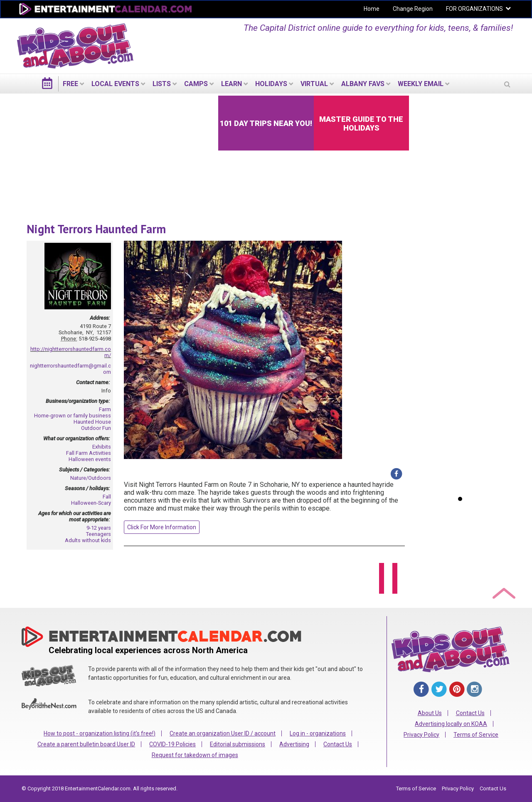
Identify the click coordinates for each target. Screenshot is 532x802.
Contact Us (338, 744)
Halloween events (90, 459)
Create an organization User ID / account (223, 733)
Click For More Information (162, 527)
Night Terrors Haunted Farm (96, 229)
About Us (430, 713)
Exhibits (102, 447)
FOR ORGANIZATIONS (474, 9)
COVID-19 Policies (172, 744)
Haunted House (92, 422)
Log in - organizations (318, 733)
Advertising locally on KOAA (451, 724)
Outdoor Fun (96, 428)
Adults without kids (88, 540)
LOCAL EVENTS (115, 84)
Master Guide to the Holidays (361, 123)
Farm (105, 409)
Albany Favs (363, 84)
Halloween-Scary (91, 503)
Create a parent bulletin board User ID (86, 744)
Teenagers (99, 534)
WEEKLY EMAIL (421, 84)
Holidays (271, 84)
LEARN (232, 84)
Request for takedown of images (195, 755)
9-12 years (99, 528)
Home (372, 9)
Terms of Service (476, 735)
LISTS (162, 84)
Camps (196, 84)
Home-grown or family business (73, 416)
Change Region (413, 9)
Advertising (294, 744)
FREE (70, 84)
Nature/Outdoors (91, 478)
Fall (107, 497)
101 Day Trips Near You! (266, 123)
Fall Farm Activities (89, 453)
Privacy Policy (421, 735)
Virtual (314, 84)
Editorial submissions (238, 744)
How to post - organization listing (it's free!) (100, 733)
